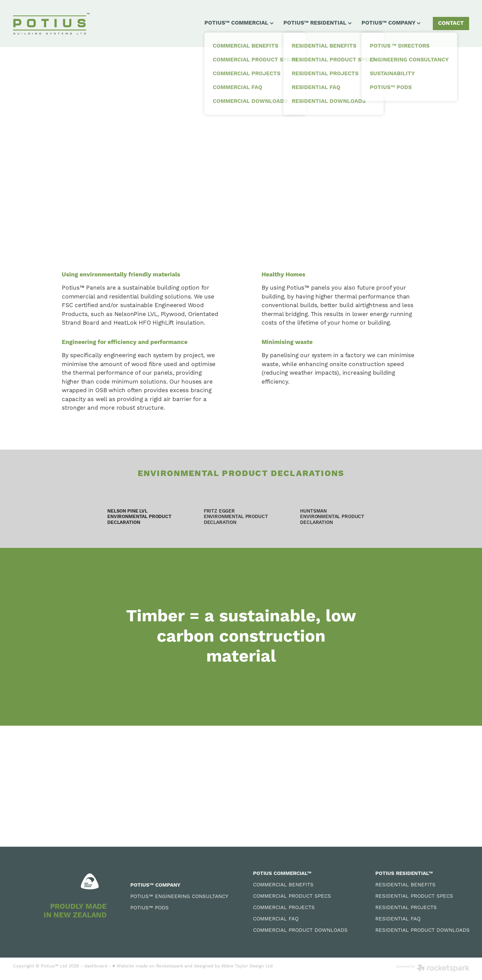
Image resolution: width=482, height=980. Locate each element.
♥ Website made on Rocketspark (148, 966)
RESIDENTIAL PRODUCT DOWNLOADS (423, 930)
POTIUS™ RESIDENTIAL (318, 23)
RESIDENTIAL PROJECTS (406, 908)
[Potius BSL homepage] (59, 24)
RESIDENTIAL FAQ (398, 919)
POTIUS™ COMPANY (391, 23)
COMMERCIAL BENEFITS (283, 885)
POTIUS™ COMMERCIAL (239, 23)
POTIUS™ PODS (150, 908)
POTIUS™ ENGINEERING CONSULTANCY (179, 897)
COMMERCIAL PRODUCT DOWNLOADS (300, 930)
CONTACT (451, 23)
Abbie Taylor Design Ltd (247, 966)
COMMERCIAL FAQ (276, 919)
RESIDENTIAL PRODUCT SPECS (414, 896)
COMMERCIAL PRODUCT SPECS (292, 896)
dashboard (96, 966)
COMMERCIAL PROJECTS (284, 908)
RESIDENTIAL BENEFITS (405, 885)
